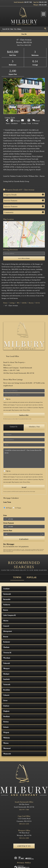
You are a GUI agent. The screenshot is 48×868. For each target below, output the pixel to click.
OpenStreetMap (35, 246)
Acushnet (6, 589)
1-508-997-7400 (14, 370)
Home (5, 303)
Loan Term (7, 502)
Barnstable (7, 599)
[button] (45, 29)
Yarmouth (7, 684)
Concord (6, 626)
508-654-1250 (43, 2)
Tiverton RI (7, 653)
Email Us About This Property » (14, 362)
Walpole (6, 732)
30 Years (8, 508)
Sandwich (6, 679)
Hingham (6, 711)
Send (24, 487)
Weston (6, 743)
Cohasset (6, 695)
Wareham (7, 658)
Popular (32, 577)
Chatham (6, 647)
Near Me (24, 34)
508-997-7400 (28, 2)
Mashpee (6, 674)
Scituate (6, 727)
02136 (38, 303)
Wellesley (6, 738)
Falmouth (7, 663)
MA (18, 303)
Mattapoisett (8, 631)
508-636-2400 (43, 5)
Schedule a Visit (34, 427)
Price (5, 515)
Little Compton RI (9, 615)
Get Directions (24, 258)
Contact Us (14, 427)
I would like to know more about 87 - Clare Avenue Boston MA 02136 (24, 458)
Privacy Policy (26, 410)
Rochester (7, 642)
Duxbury (6, 706)
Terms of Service (30, 491)
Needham (6, 716)
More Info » (7, 365)
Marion (6, 621)
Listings (12, 303)
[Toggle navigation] (44, 14)
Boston (31, 303)
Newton (6, 722)
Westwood (7, 748)
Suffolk (24, 303)
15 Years (17, 508)
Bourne (6, 637)
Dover (5, 700)
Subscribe (24, 415)
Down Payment (9, 523)
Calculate (24, 539)
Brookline (7, 690)
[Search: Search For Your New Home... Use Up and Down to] (22, 29)
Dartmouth (7, 594)
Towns (17, 577)
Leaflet (28, 246)
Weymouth (7, 754)
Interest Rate (8, 531)
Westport (6, 668)
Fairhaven (7, 605)
